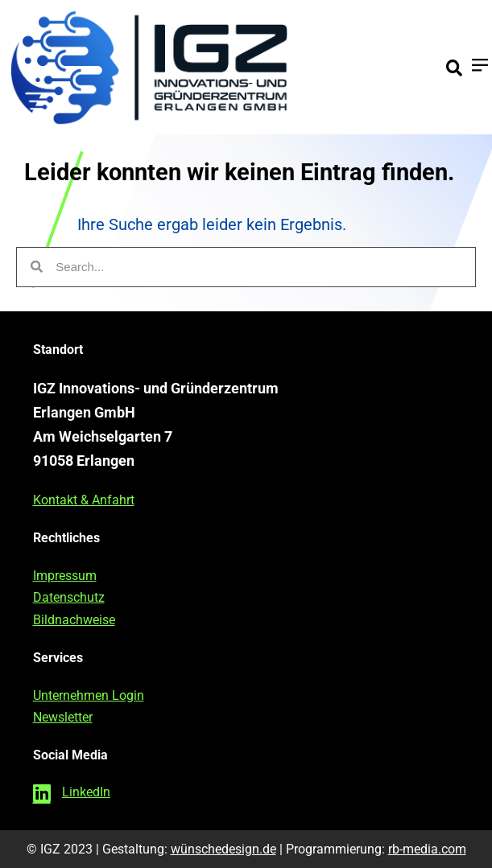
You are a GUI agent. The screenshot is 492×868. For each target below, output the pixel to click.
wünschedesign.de (223, 849)
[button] (454, 68)
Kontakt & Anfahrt (84, 500)
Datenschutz (69, 597)
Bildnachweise (74, 620)
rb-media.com (427, 849)
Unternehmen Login (89, 695)
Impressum (65, 576)
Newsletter (63, 717)
